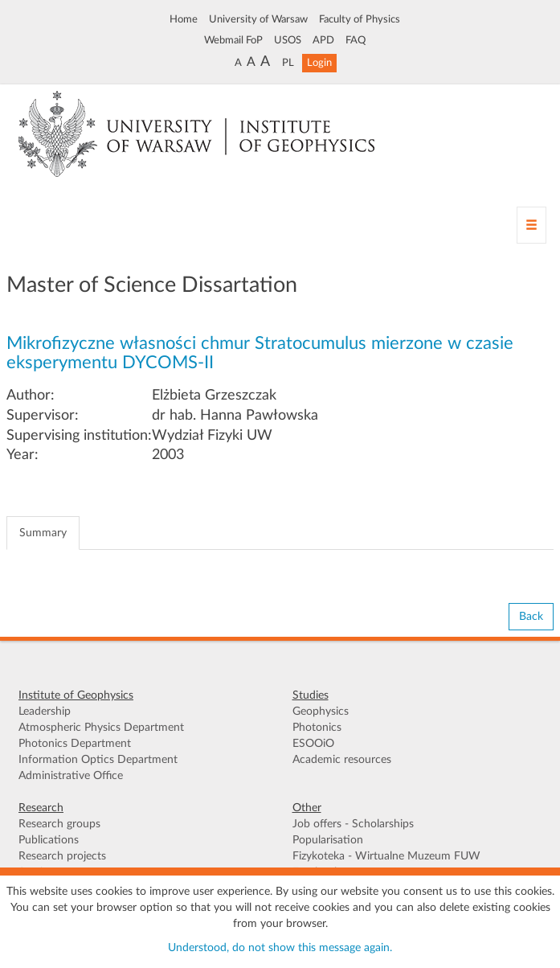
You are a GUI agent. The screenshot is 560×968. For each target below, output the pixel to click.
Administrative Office (71, 776)
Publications (49, 840)
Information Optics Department (98, 760)
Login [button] (319, 63)
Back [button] (531, 617)
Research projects (62, 856)
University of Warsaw (258, 19)
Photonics (317, 728)
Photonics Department (75, 744)
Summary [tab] (43, 533)
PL (288, 63)
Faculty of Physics (360, 19)
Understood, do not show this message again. (280, 948)
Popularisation (328, 840)
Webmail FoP (233, 40)
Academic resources (342, 760)
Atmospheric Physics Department (101, 728)
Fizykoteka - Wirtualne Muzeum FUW (386, 856)
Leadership (45, 712)
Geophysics (321, 712)
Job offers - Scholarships (353, 824)
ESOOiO (313, 744)
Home (184, 19)
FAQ (356, 40)
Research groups (59, 824)
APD (323, 40)
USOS (288, 40)
